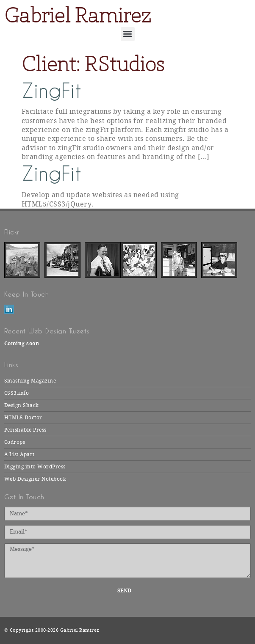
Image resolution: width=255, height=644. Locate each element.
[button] (128, 34)
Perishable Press (25, 430)
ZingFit (51, 91)
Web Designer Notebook (35, 479)
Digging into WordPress (35, 467)
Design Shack (22, 405)
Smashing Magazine (30, 381)
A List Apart (19, 454)
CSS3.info (17, 393)
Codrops (15, 442)
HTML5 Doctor (23, 418)
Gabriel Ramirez (78, 15)
